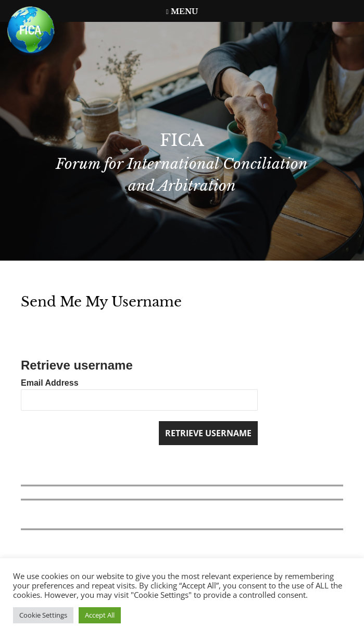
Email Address (50, 383)
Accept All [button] (100, 615)
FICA (182, 140)
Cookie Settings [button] (43, 615)
